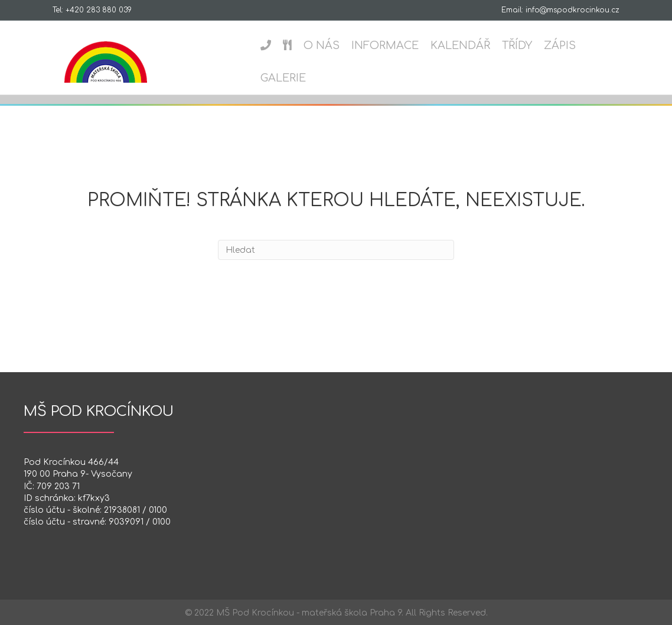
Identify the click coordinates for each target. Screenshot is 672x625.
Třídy (513, 45)
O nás (317, 45)
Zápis (556, 45)
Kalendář (456, 45)
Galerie (279, 78)
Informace (381, 45)
